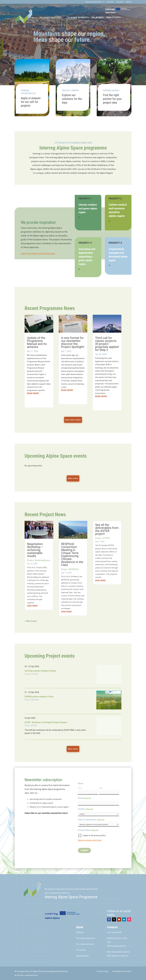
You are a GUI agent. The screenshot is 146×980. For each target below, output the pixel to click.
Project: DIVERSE (32, 700)
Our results (81, 950)
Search (129, 2)
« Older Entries (31, 621)
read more (33, 393)
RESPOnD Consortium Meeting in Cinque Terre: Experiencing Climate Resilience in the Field (72, 555)
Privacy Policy (102, 971)
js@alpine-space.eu (120, 956)
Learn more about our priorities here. (38, 253)
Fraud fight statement (122, 971)
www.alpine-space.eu (120, 952)
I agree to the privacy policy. (94, 835)
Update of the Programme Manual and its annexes (37, 342)
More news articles (73, 420)
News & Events (114, 17)
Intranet (110, 2)
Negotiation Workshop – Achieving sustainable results (35, 550)
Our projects (98, 17)
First (80, 788)
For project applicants (51, 17)
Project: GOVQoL (31, 674)
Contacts (120, 2)
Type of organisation (91, 820)
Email (84, 798)
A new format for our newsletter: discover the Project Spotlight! (73, 342)
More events (73, 478)
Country (85, 809)
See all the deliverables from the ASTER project (107, 529)
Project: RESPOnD (70, 569)
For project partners (77, 17)
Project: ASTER (103, 538)
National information (94, 2)
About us (80, 932)
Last (101, 788)
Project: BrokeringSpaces (39, 560)
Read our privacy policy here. (90, 840)
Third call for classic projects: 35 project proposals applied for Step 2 (107, 344)
